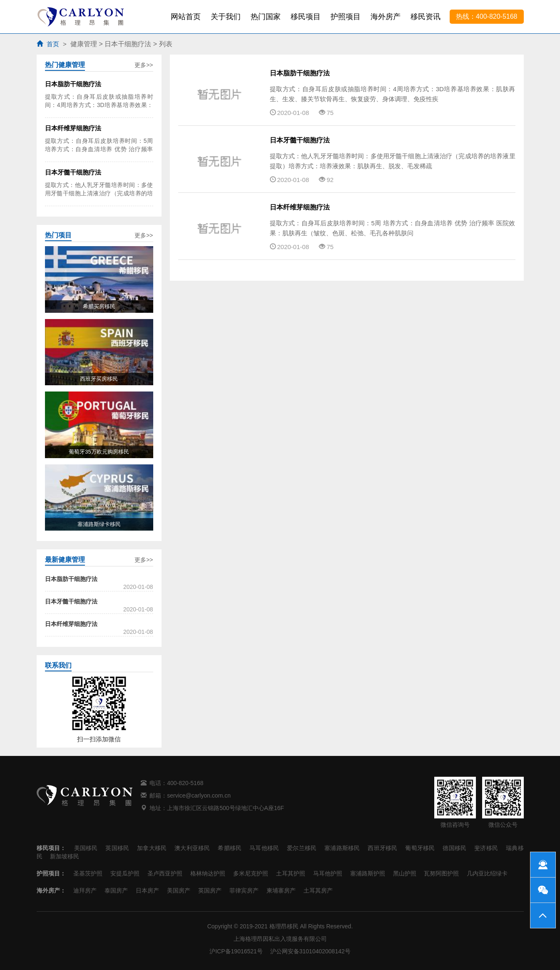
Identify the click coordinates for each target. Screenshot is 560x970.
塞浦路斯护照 (368, 873)
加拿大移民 (152, 848)
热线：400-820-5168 (487, 16)
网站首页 (186, 17)
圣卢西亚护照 (165, 873)
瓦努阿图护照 (441, 873)
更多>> (144, 65)
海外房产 (386, 17)
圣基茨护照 (88, 873)
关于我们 (226, 17)
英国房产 (210, 890)
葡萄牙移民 (420, 848)
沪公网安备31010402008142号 (310, 951)
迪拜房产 (85, 890)
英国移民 (117, 848)
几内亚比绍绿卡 (487, 873)
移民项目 (306, 17)
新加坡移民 (65, 856)
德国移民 (454, 848)
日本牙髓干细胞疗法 (300, 140)
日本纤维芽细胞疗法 (300, 207)
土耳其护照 (291, 873)
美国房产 (179, 890)
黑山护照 (405, 873)
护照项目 (346, 17)
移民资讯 (426, 17)
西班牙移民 (382, 848)
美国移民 (86, 848)
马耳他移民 (264, 848)
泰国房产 (116, 890)
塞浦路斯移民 (342, 848)
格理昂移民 (284, 926)
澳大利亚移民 (192, 848)
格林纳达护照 (208, 873)
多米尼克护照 (251, 873)
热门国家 (266, 17)
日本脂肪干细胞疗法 (300, 73)
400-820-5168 (185, 783)
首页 (53, 44)
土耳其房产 (318, 890)
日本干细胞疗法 (128, 44)
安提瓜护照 (125, 873)
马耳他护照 (328, 873)
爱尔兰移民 (302, 848)
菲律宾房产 (244, 890)
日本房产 (147, 890)
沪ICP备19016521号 (236, 951)
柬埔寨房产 (281, 890)
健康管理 (84, 44)
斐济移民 (486, 848)
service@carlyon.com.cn (199, 795)
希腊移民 (230, 848)
